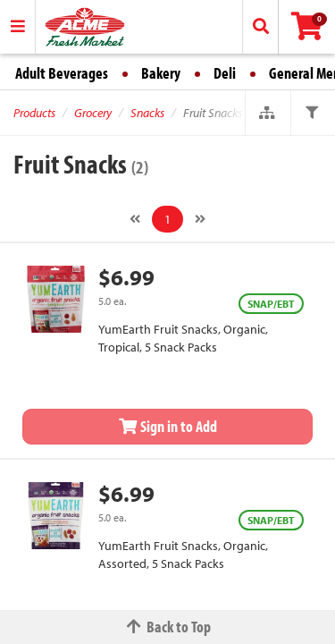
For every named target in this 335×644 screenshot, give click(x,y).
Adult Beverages (62, 73)
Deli (225, 73)
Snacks (147, 113)
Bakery (161, 73)
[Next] (200, 219)
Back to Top (168, 627)
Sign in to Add (168, 426)
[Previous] (135, 219)
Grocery (93, 113)
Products (34, 113)
